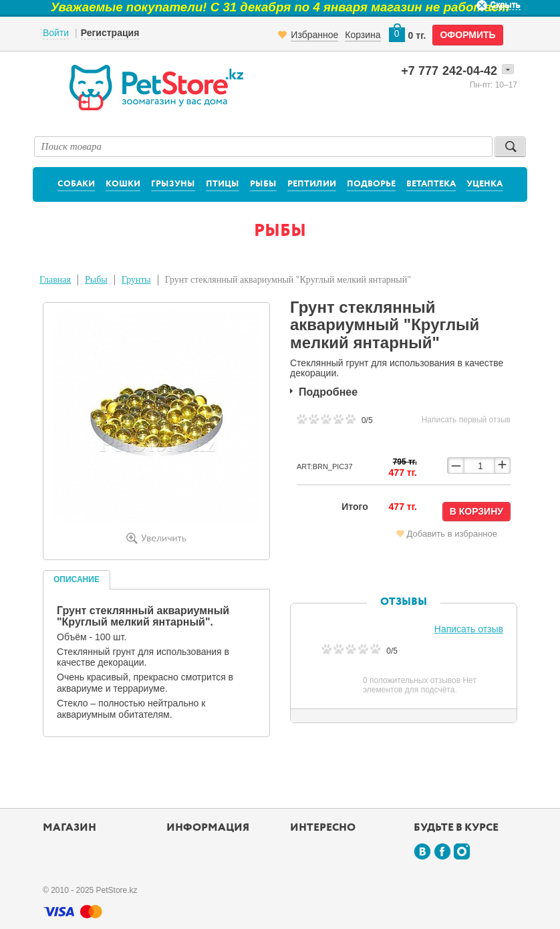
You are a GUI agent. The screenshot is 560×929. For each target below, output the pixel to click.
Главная (55, 280)
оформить (467, 35)
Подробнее (328, 392)
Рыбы (263, 184)
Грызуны (173, 184)
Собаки (76, 184)
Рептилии (312, 184)
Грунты (136, 280)
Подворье (371, 184)
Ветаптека (431, 184)
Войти (56, 33)
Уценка (484, 184)
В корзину (476, 511)
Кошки (123, 184)
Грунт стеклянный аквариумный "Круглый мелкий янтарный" (288, 280)
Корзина (363, 35)
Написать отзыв (469, 629)
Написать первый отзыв (466, 420)
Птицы (223, 184)
